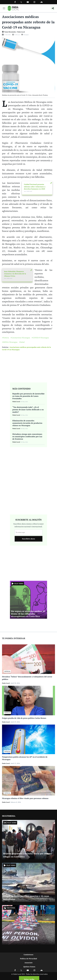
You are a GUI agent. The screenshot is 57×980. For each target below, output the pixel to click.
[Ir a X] (21, 970)
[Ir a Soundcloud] (41, 970)
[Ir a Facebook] (15, 970)
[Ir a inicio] (13, 8)
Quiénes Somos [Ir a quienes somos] (29, 967)
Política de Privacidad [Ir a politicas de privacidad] (29, 959)
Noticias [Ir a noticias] (5, 347)
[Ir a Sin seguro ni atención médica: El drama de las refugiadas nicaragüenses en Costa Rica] (28, 600)
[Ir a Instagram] (34, 2)
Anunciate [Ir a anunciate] (28, 963)
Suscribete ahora (29, 539)
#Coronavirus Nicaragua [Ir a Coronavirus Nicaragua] (20, 338)
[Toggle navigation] (4, 8)
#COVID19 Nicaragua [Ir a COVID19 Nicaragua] (40, 338)
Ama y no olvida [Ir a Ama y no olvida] (11, 940)
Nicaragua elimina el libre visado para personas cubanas (25, 798)
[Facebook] (15, 2)
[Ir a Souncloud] (41, 2)
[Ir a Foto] (29, 64)
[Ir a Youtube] (28, 2)
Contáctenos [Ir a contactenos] (29, 955)
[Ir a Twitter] (21, 2)
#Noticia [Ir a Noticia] (5, 338)
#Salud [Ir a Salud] (22, 342)
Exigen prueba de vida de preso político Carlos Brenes (24, 718)
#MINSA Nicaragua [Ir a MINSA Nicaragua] (10, 342)
